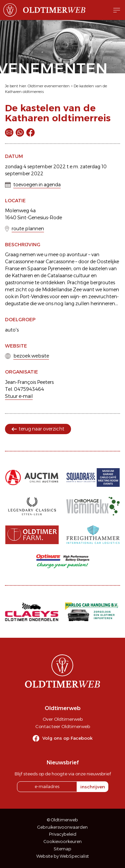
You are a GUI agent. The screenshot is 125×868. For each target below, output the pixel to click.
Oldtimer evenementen (49, 86)
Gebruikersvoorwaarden (62, 827)
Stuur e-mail (19, 396)
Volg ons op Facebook (67, 738)
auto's (12, 330)
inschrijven (93, 787)
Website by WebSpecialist (63, 856)
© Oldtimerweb (62, 820)
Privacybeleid (63, 834)
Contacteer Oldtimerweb (63, 726)
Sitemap (62, 849)
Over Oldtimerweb (63, 719)
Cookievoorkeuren (63, 842)
